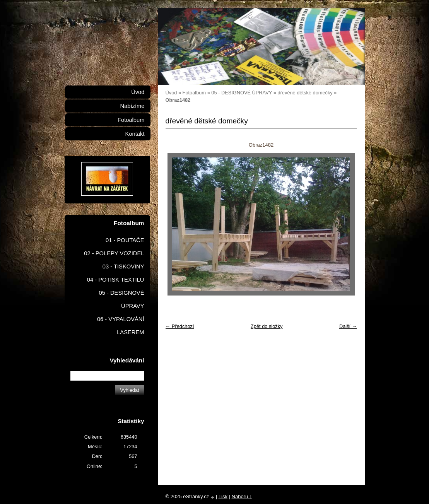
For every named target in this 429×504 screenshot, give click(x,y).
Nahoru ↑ (242, 496)
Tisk (223, 496)
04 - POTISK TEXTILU (116, 280)
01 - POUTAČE (125, 240)
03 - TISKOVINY (123, 267)
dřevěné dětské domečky (305, 93)
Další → (348, 326)
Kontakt (135, 134)
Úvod (171, 93)
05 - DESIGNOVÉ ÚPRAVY (242, 93)
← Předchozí (180, 326)
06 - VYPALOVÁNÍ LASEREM (121, 326)
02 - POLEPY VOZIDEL (114, 253)
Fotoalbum (194, 93)
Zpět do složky (267, 326)
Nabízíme (132, 106)
